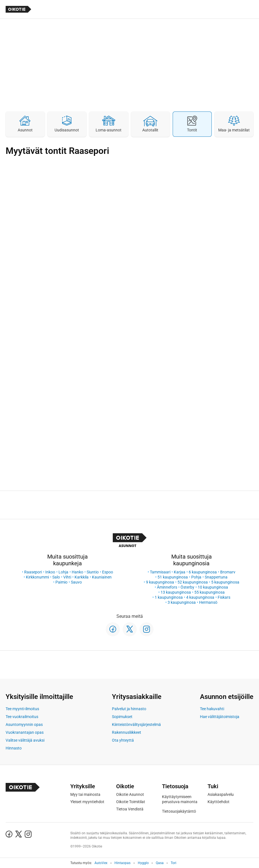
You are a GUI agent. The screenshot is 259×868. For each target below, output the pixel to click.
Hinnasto (14, 748)
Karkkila (82, 577)
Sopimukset (122, 717)
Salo (56, 577)
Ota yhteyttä (123, 740)
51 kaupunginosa (173, 577)
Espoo (108, 572)
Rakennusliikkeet (127, 732)
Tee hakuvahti (212, 709)
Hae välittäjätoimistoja (220, 717)
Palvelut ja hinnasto (129, 709)
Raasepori (33, 572)
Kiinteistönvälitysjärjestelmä (136, 725)
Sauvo (76, 582)
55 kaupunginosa (210, 592)
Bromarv (228, 572)
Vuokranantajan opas (25, 732)
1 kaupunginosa (169, 597)
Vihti (67, 577)
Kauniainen (102, 577)
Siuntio (93, 572)
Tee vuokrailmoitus (22, 717)
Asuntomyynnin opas (24, 725)
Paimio (61, 582)
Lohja (63, 572)
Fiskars (224, 597)
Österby (187, 587)
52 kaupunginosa (193, 582)
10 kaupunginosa (213, 587)
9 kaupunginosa (160, 582)
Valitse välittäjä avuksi (25, 740)
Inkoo (50, 572)
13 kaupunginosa (176, 592)
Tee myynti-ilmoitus (22, 709)
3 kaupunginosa (182, 602)
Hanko (77, 572)
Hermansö (208, 602)
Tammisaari (160, 572)
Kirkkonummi (37, 577)
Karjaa (180, 572)
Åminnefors (167, 587)
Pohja (196, 577)
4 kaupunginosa (200, 597)
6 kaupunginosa (203, 572)
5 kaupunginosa (225, 582)
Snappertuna (216, 577)
